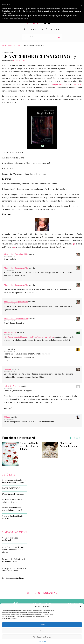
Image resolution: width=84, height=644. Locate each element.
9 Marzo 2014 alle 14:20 (9, 321)
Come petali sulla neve (59, 84)
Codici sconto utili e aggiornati (10, 539)
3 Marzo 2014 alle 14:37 (9, 388)
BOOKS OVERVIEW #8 (11, 488)
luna (6, 349)
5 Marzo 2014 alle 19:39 (9, 351)
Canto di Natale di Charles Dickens (13, 517)
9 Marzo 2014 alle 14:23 (9, 304)
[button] (81, 606)
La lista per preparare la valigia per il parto (12, 501)
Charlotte (77, 84)
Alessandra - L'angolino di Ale (16, 254)
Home (4, 45)
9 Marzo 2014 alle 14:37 (9, 256)
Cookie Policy (42, 641)
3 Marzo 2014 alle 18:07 (9, 372)
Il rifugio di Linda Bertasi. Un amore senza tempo (14, 570)
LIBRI (19, 45)
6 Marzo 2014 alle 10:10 (9, 334)
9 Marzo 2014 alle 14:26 (9, 287)
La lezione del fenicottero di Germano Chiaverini (13, 560)
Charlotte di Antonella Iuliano (69, 445)
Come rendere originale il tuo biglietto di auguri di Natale (14, 481)
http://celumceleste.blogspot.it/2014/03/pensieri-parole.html (29, 337)
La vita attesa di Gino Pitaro (13, 578)
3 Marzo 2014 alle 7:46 (9, 419)
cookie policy (7, 13)
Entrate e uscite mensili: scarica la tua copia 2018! (12, 509)
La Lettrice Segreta (12, 386)
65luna (7, 417)
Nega (42, 631)
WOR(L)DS (11, 45)
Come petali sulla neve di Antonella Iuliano (29, 446)
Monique (8, 369)
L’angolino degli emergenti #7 (14, 494)
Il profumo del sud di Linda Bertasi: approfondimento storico (13, 550)
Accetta (42, 625)
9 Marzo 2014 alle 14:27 (9, 270)
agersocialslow (10, 332)
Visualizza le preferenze (42, 637)
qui (74, 244)
